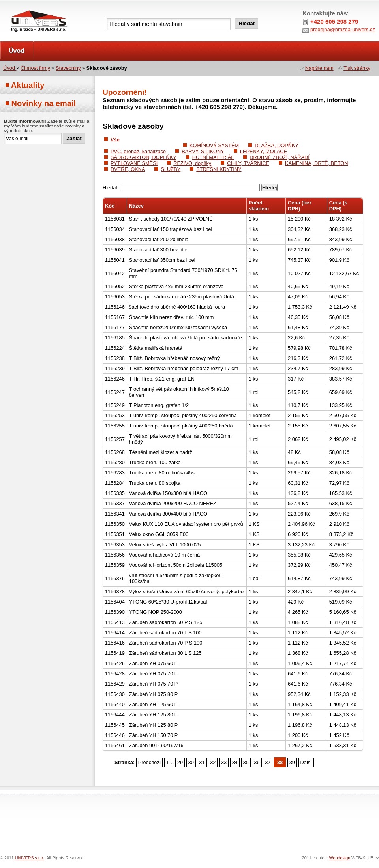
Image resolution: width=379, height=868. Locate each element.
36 (257, 762)
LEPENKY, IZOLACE (264, 151)
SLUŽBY (171, 169)
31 (202, 762)
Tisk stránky (357, 68)
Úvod (17, 51)
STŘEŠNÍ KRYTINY (219, 169)
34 (235, 762)
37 (268, 762)
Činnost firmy (35, 68)
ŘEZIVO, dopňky (192, 163)
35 (246, 762)
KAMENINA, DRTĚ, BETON (317, 163)
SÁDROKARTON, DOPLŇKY (144, 157)
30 (191, 762)
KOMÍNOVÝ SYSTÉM (214, 145)
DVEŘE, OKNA (128, 169)
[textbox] (169, 24)
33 (224, 762)
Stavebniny (68, 68)
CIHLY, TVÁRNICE (248, 163)
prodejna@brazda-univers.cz (343, 29)
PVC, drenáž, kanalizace (138, 151)
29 (180, 762)
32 (213, 762)
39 (292, 762)
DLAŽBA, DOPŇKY (277, 145)
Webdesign (340, 858)
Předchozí (150, 762)
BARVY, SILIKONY (203, 151)
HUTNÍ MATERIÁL (213, 157)
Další (306, 762)
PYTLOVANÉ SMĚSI (134, 163)
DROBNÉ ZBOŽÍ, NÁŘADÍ (279, 157)
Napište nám (319, 68)
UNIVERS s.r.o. (22, 8)
